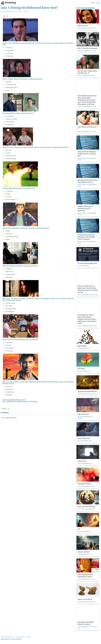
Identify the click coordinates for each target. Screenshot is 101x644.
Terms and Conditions (20, 637)
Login (98, 3)
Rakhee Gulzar (9, 125)
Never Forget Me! (84, 438)
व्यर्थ (79, 529)
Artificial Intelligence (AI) (83, 158)
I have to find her (84, 552)
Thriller (79, 394)
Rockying (8, 3)
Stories (93, 3)
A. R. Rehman (9, 191)
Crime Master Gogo (11, 85)
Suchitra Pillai (9, 53)
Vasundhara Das (10, 311)
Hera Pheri (8, 150)
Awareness (80, 295)
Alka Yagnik (8, 306)
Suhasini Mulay (9, 122)
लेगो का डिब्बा (81, 369)
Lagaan (7, 239)
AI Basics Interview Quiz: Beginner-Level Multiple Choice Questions (86, 237)
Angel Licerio (93, 28)
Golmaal (8, 153)
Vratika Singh (92, 602)
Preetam (8, 194)
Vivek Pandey (92, 486)
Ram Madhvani (9, 348)
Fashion (79, 579)
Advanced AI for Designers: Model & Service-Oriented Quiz (87, 154)
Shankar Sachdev (10, 274)
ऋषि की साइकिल (82, 346)
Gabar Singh (9, 277)
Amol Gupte (8, 342)
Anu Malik (8, 197)
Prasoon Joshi (9, 351)
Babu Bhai (8, 82)
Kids (79, 348)
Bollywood (80, 51)
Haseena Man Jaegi (10, 159)
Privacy (12, 637)
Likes (4, 409)
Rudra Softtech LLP (6, 639)
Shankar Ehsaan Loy (11, 200)
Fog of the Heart (83, 414)
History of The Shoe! (85, 599)
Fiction (79, 532)
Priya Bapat (8, 395)
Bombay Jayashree (10, 309)
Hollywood (80, 28)
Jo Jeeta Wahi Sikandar (11, 237)
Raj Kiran (80, 160)
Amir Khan (8, 345)
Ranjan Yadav (94, 326)
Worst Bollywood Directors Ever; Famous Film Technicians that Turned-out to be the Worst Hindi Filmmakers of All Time (87, 100)
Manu (89, 348)
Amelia (90, 441)
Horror (79, 441)
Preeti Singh (9, 11)
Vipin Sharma (9, 272)
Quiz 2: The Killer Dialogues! (87, 48)
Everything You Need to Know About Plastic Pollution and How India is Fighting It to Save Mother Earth (87, 319)
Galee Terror (82, 461)
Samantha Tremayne (11, 119)
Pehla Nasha (9, 234)
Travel (79, 627)
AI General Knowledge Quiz (87, 263)
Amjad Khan (8, 269)
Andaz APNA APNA (10, 156)
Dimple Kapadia (9, 50)
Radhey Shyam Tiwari (11, 87)
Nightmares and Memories (87, 391)
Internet (79, 266)
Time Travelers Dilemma (86, 506)
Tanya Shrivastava (93, 394)
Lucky (7, 90)
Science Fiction (81, 509)
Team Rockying (94, 295)
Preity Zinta (8, 48)
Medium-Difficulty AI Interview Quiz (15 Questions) (85, 209)
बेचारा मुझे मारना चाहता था (84, 484)
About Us (29, 637)
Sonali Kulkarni (9, 116)
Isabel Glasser (83, 26)
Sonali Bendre (9, 56)
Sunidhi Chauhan (10, 303)
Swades (7, 231)
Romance (80, 417)
